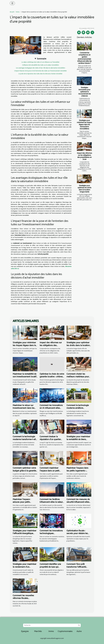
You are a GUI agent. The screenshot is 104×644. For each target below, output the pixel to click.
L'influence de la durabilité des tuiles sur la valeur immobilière (41, 65)
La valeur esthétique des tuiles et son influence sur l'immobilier (40, 62)
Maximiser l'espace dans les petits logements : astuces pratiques (77, 471)
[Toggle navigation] (12, 3)
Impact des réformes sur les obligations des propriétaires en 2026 (84, 156)
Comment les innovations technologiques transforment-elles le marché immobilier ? (51, 535)
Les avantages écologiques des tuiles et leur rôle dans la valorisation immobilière (41, 68)
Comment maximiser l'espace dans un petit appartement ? (49, 471)
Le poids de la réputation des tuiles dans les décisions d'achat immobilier (40, 74)
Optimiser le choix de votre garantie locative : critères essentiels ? (52, 377)
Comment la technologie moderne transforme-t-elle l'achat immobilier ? (25, 439)
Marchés (38, 631)
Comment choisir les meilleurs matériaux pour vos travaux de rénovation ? (79, 377)
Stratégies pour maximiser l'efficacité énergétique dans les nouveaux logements (25, 535)
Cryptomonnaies (65, 631)
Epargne (25, 631)
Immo (18, 12)
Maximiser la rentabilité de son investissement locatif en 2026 (25, 377)
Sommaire (42, 59)
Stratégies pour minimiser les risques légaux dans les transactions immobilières (84, 125)
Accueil (12, 12)
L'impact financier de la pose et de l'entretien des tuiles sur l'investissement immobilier (41, 71)
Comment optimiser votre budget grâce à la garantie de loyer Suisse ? (24, 471)
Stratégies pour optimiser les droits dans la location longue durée (84, 189)
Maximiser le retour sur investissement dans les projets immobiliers (24, 408)
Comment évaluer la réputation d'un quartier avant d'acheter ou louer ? (51, 439)
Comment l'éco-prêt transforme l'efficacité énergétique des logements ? (76, 568)
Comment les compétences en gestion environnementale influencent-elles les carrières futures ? (84, 58)
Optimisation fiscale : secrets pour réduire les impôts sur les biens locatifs (77, 535)
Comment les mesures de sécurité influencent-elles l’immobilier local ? (78, 502)
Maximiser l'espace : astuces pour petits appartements (22, 502)
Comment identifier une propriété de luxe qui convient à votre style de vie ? (51, 568)
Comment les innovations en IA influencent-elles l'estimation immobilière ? (51, 408)
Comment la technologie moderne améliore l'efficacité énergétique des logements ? (79, 409)
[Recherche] (52, 625)
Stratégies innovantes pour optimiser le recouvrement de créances (84, 92)
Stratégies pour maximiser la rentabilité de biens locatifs (78, 439)
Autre (79, 631)
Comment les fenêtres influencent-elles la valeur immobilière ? (51, 502)
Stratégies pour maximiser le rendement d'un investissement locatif (25, 567)
